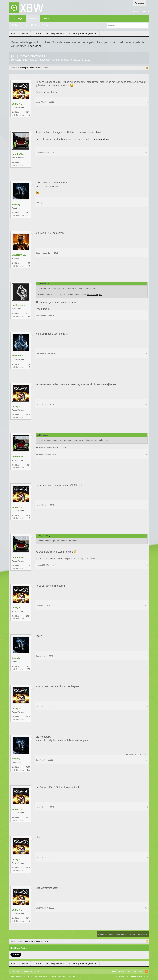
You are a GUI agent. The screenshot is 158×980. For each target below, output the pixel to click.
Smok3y (16, 205)
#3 (147, 203)
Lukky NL (71, 60)
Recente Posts (41, 25)
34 (29, 364)
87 (29, 263)
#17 (146, 908)
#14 (146, 760)
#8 (147, 455)
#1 (147, 102)
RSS (146, 971)
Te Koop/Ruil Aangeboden (38, 60)
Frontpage (18, 18)
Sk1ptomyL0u (19, 255)
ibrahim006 (18, 154)
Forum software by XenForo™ (33, 976)
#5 (147, 316)
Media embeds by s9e (67, 976)
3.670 (28, 213)
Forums (33, 18)
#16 (146, 857)
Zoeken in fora (22, 25)
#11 (146, 606)
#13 (146, 706)
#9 (147, 505)
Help (114, 971)
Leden (46, 18)
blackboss (17, 356)
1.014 (28, 112)
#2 (147, 152)
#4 (147, 253)
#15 (146, 807)
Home (122, 971)
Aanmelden (140, 3)
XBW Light (16, 971)
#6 (147, 354)
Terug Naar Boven (135, 971)
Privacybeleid (143, 976)
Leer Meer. (35, 46)
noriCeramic (18, 305)
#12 (146, 656)
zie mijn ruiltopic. (101, 139)
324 (29, 163)
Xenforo (36, 971)
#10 (146, 565)
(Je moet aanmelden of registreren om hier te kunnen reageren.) (123, 934)
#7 (147, 404)
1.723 (28, 314)
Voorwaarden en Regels (126, 976)
